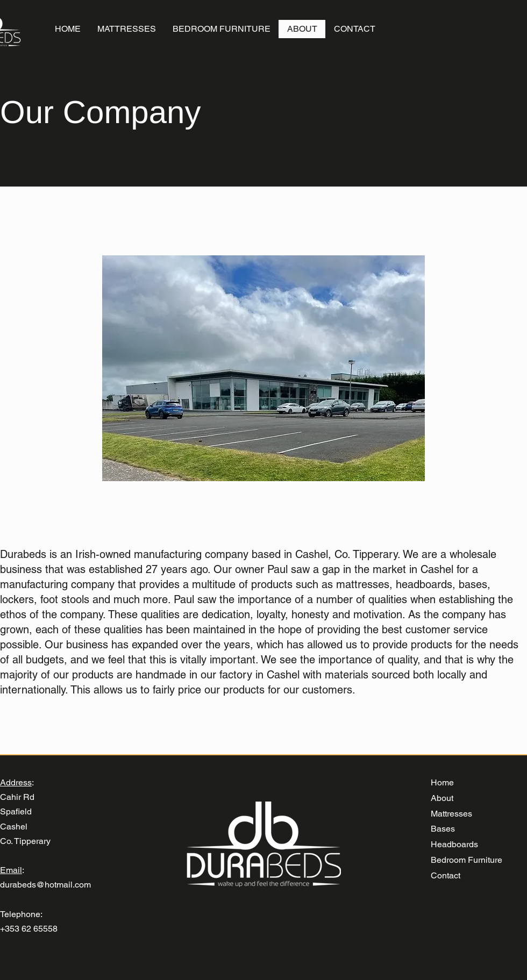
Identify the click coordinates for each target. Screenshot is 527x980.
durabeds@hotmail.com (45, 885)
